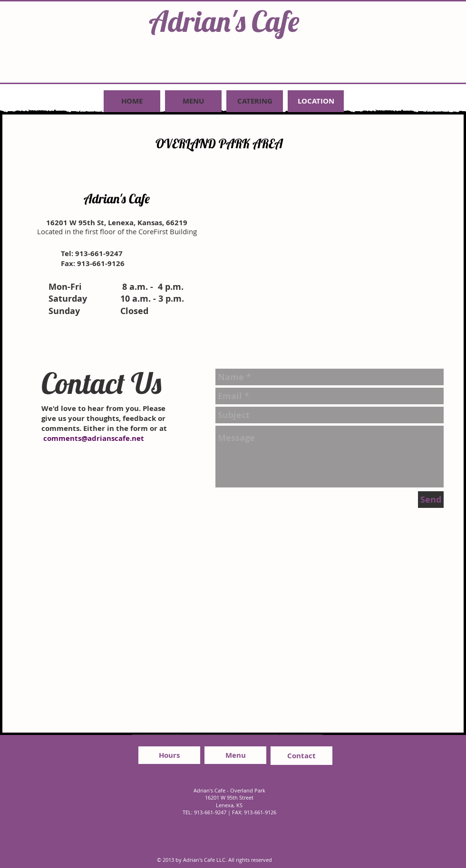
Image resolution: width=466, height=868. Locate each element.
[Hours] (169, 755)
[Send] (431, 500)
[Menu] (235, 755)
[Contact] (301, 756)
